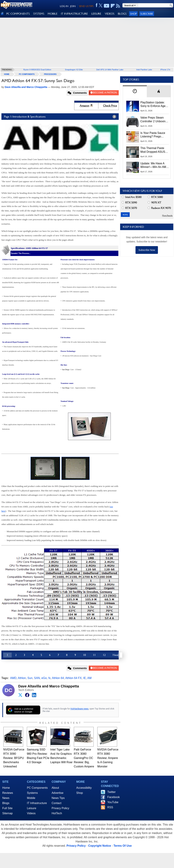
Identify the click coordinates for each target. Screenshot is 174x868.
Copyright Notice (100, 846)
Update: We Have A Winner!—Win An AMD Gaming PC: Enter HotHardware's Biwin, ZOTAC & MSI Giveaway (154, 165)
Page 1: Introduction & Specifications (61, 117)
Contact (56, 803)
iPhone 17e (165, 70)
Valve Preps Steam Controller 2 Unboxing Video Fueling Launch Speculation (154, 120)
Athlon (22, 678)
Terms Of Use (123, 846)
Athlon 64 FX (74, 678)
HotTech (57, 813)
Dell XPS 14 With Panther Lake (110, 70)
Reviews (8, 793)
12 (104, 655)
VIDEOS (110, 14)
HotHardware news (79, 709)
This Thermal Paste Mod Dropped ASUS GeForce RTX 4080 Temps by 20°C (153, 150)
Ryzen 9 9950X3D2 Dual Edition (37, 70)
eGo (44, 678)
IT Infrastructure (37, 803)
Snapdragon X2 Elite (74, 70)
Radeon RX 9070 (159, 208)
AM (89, 678)
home (7, 74)
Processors (50, 74)
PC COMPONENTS (18, 14)
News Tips (58, 798)
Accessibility (84, 788)
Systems (32, 793)
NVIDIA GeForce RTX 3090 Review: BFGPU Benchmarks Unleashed (14, 758)
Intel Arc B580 (132, 197)
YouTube (113, 802)
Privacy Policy (60, 808)
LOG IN (64, 6)
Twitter (111, 792)
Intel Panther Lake (144, 70)
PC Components (27, 74)
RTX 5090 (129, 203)
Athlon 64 (58, 678)
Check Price (110, 106)
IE (85, 678)
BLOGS (122, 14)
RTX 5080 (155, 197)
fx (49, 678)
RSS (110, 807)
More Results (167, 216)
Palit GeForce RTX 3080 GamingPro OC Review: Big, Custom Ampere (84, 758)
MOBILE (53, 14)
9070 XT (154, 203)
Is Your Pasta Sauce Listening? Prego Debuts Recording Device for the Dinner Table (153, 135)
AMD (13, 678)
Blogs (6, 803)
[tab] (135, 91)
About (55, 788)
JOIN (73, 6)
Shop (133, 14)
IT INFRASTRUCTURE (74, 14)
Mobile (31, 798)
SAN (37, 678)
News (6, 798)
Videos (31, 813)
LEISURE (96, 14)
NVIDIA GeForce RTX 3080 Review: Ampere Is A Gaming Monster (108, 758)
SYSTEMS (39, 14)
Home (6, 788)
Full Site (7, 808)
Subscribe (147, 14)
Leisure (32, 808)
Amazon (84, 106)
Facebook (113, 797)
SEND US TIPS (86, 6)
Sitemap (8, 813)
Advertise (57, 793)
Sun (30, 678)
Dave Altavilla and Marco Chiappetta (49, 686)
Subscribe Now (147, 250)
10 (84, 655)
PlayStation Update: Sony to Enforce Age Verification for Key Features (153, 104)
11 (94, 655)
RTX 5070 (129, 208)
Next (116, 655)
